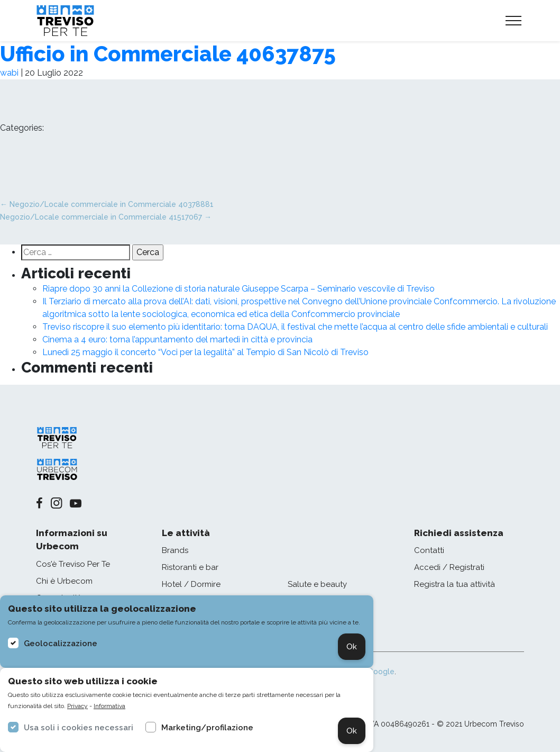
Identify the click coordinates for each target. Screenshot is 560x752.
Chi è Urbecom (64, 581)
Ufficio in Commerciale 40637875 (168, 54)
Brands (175, 550)
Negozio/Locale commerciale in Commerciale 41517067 (106, 217)
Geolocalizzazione (61, 644)
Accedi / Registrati (449, 567)
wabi (9, 73)
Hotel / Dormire (191, 584)
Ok (352, 647)
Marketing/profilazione (207, 728)
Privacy (77, 706)
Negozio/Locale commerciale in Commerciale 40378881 (107, 204)
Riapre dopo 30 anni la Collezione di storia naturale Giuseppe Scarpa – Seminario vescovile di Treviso (238, 289)
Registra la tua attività (455, 584)
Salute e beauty (317, 584)
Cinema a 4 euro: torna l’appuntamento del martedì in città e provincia (177, 339)
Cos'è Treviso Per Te (73, 564)
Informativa (109, 706)
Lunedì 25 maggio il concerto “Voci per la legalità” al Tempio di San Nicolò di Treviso (205, 352)
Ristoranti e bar (190, 567)
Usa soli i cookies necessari (79, 728)
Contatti (429, 550)
